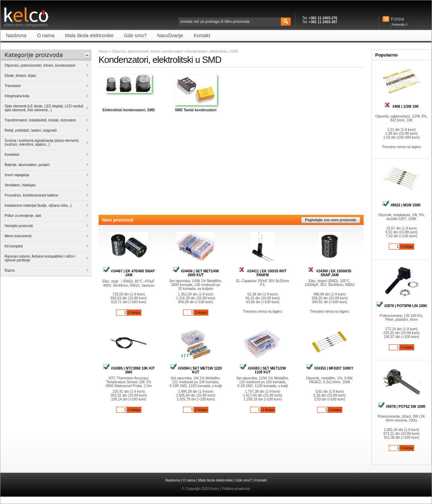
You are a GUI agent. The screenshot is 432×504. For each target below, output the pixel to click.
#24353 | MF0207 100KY (330, 368)
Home (103, 51)
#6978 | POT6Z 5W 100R (402, 407)
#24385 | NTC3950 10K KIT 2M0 (129, 370)
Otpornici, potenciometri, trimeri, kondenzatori (147, 51)
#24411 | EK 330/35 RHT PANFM (263, 273)
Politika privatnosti (236, 489)
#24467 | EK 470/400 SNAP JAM (129, 273)
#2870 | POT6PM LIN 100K (402, 306)
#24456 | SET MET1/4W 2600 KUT (196, 273)
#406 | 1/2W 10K (402, 107)
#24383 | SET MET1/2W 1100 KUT (263, 370)
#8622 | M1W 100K (401, 205)
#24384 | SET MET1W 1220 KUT (196, 370)
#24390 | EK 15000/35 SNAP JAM (330, 273)
